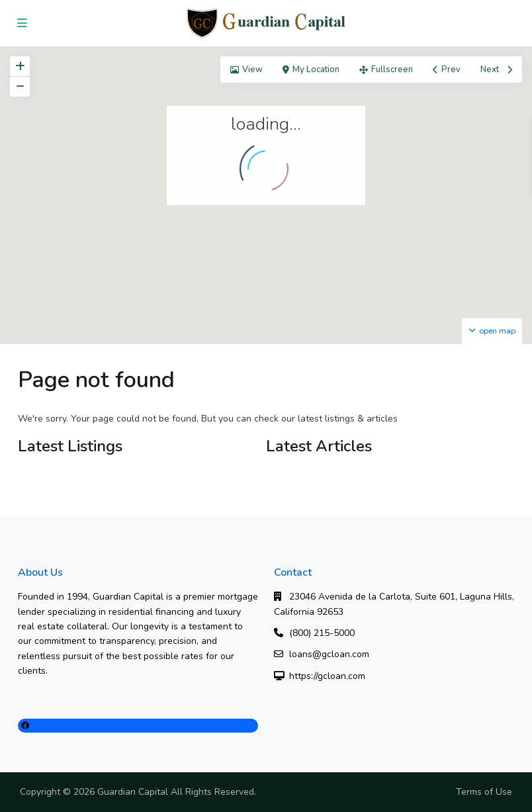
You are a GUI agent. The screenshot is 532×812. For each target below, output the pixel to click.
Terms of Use (484, 792)
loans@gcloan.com (329, 654)
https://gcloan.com (327, 676)
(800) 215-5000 (322, 633)
